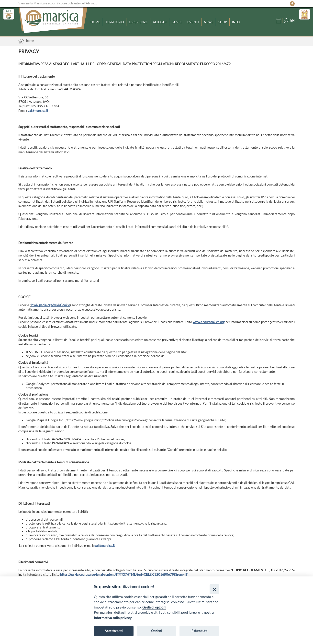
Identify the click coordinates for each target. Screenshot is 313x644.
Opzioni (156, 631)
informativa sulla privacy (113, 618)
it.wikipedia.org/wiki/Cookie (50, 305)
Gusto (177, 22)
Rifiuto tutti (199, 631)
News (209, 22)
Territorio (115, 22)
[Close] (214, 589)
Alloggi (160, 22)
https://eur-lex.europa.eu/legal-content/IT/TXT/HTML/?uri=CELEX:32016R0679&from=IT (124, 574)
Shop (223, 22)
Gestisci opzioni (154, 607)
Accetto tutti (114, 631)
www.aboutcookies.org (209, 322)
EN (292, 20)
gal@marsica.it (38, 111)
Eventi (193, 22)
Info (236, 22)
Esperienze (138, 22)
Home (95, 22)
